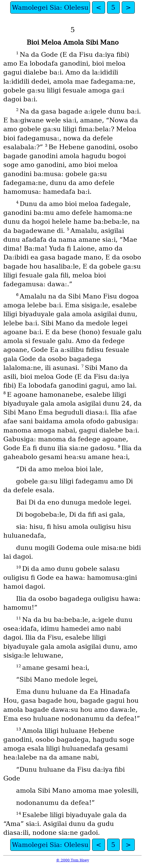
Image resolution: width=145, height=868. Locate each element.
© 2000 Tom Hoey (72, 860)
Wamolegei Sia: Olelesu (50, 7)
